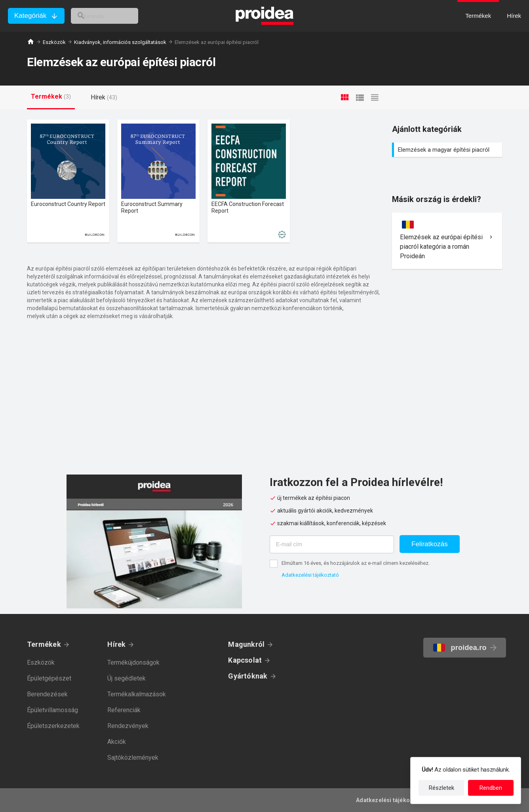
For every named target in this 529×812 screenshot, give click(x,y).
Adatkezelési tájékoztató (310, 575)
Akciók (117, 742)
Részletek (441, 788)
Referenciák (124, 710)
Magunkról (246, 644)
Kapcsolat (245, 660)
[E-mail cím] (332, 544)
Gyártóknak (248, 676)
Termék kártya (68, 181)
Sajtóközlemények (133, 758)
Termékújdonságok (133, 662)
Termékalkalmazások (137, 694)
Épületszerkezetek (53, 726)
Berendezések (47, 694)
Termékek (44, 644)
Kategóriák (30, 16)
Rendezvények (128, 726)
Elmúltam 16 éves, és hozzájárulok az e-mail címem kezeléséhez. (356, 563)
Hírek (116, 644)
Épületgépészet (49, 678)
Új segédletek (127, 678)
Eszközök (54, 42)
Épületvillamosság (52, 710)
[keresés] (114, 16)
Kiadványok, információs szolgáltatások (120, 42)
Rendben (491, 788)
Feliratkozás (430, 544)
